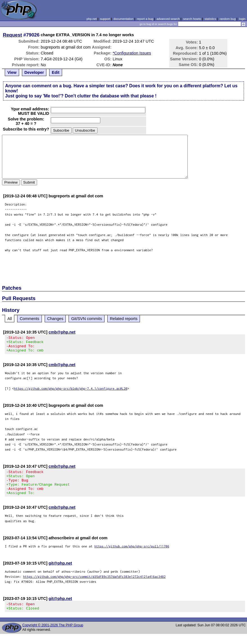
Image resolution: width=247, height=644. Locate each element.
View (12, 72)
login (242, 19)
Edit (55, 72)
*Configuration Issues (132, 53)
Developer (34, 72)
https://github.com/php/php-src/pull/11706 (132, 555)
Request (12, 35)
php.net (92, 19)
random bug (228, 19)
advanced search (168, 19)
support (105, 19)
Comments (30, 319)
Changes (55, 319)
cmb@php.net (62, 332)
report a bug (145, 19)
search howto (192, 19)
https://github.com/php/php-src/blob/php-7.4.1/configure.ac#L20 (71, 392)
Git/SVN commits (87, 319)
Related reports (124, 319)
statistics (210, 19)
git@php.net (60, 572)
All (10, 319)
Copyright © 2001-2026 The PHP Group (53, 635)
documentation (123, 19)
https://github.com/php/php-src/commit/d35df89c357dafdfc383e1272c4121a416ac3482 (94, 585)
